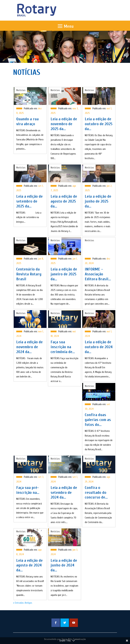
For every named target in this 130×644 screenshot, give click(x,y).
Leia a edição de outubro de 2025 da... (99, 124)
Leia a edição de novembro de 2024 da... (29, 347)
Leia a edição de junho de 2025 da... (98, 201)
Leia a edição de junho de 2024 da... (64, 565)
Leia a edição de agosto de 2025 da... (64, 201)
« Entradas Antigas (23, 603)
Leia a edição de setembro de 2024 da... (64, 493)
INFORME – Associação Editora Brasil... (98, 274)
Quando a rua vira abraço (27, 121)
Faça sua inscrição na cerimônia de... (63, 347)
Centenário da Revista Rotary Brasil (29, 274)
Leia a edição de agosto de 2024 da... (29, 565)
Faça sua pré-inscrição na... (28, 490)
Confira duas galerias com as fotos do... (98, 420)
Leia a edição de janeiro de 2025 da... (64, 274)
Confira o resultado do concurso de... (96, 493)
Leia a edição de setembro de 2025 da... (29, 201)
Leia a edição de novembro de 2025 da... (64, 124)
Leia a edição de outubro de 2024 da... (99, 347)
